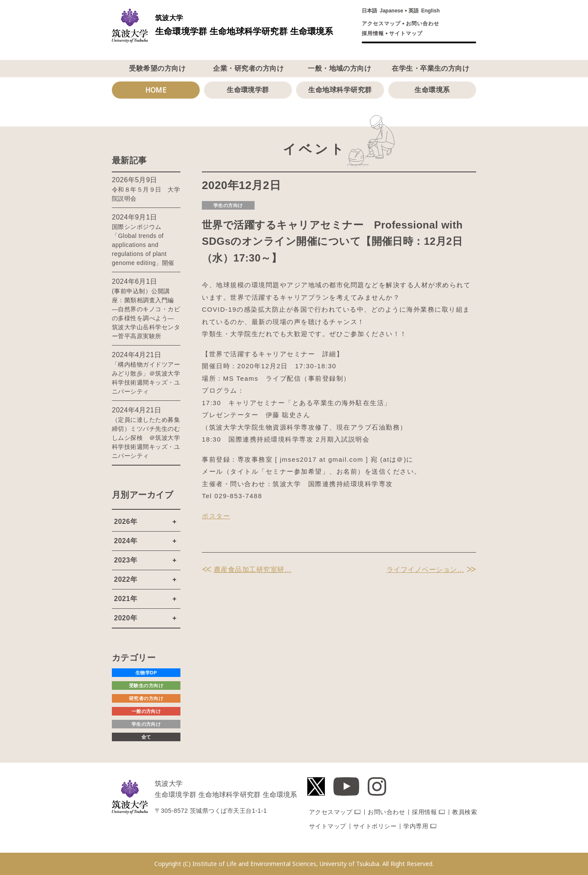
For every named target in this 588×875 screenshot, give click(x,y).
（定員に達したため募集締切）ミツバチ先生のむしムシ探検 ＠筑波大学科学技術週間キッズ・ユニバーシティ (146, 438)
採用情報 (373, 33)
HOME (156, 90)
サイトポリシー (375, 826)
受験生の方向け (146, 686)
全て (146, 737)
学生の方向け (228, 205)
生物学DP (146, 673)
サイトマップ (406, 33)
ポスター (216, 516)
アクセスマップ (381, 24)
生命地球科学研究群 (340, 90)
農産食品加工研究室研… (253, 570)
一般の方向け (146, 711)
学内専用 (416, 826)
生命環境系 (432, 90)
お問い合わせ (423, 24)
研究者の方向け (146, 698)
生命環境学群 (248, 90)
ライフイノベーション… (425, 570)
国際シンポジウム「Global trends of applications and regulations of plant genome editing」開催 (143, 245)
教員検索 (465, 812)
